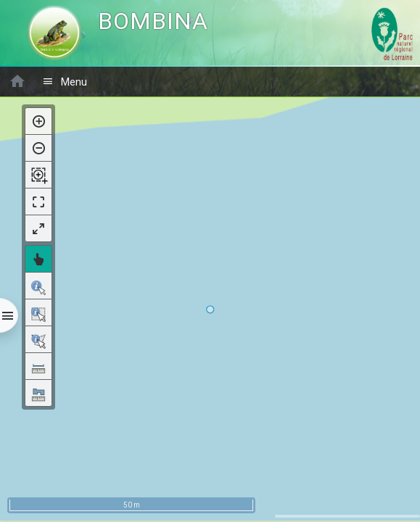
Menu (65, 82)
